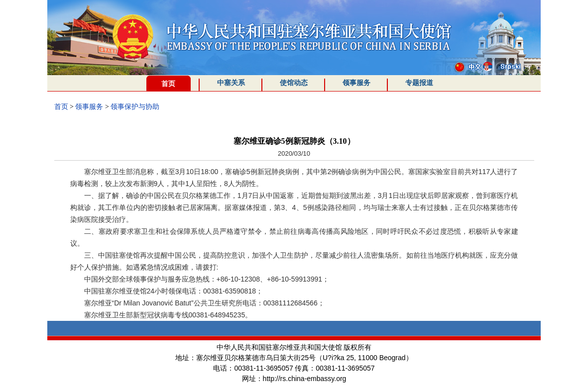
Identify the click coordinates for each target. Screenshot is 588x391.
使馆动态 (294, 83)
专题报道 (419, 83)
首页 (168, 84)
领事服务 (356, 83)
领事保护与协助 (135, 107)
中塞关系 (231, 83)
